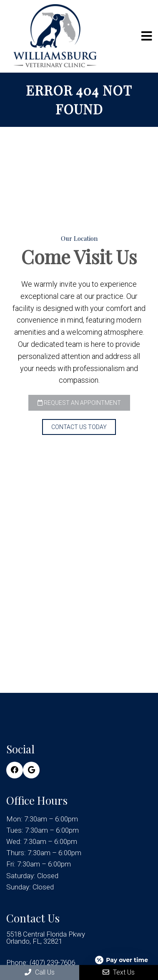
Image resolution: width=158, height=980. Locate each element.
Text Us (119, 972)
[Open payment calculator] (122, 960)
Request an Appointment (79, 403)
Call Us (40, 972)
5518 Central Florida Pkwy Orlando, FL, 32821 (46, 938)
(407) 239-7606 (52, 963)
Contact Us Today (79, 427)
